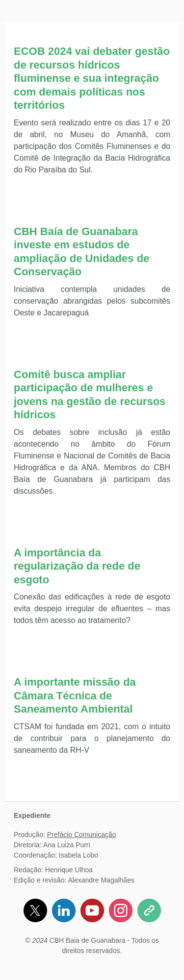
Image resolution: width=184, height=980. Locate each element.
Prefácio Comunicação (82, 835)
